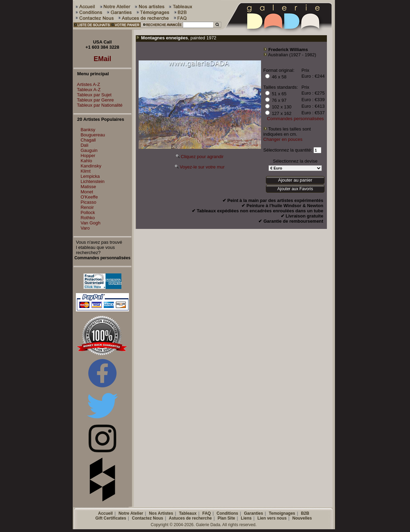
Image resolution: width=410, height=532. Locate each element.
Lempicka (90, 176)
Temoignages (282, 513)
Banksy (88, 130)
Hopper (88, 156)
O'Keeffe (89, 197)
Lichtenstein (93, 181)
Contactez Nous (148, 518)
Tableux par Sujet (92, 95)
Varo (85, 228)
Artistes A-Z (87, 84)
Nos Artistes (161, 513)
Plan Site (226, 518)
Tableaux (188, 513)
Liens (246, 518)
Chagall (88, 140)
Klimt (86, 171)
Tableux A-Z (87, 90)
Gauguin (89, 150)
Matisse (88, 187)
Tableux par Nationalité (98, 105)
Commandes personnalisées (295, 119)
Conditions (227, 513)
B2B (305, 513)
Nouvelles (302, 518)
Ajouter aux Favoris (295, 189)
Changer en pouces (283, 139)
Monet (87, 192)
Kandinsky (91, 166)
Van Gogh (91, 223)
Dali (84, 145)
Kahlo (86, 161)
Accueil (105, 513)
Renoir (87, 207)
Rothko (88, 218)
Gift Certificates (111, 518)
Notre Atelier (131, 513)
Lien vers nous (272, 518)
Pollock (88, 212)
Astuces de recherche (191, 518)
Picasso (89, 202)
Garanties (253, 513)
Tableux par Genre (94, 100)
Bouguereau (93, 135)
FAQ (207, 513)
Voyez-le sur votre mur (202, 167)
